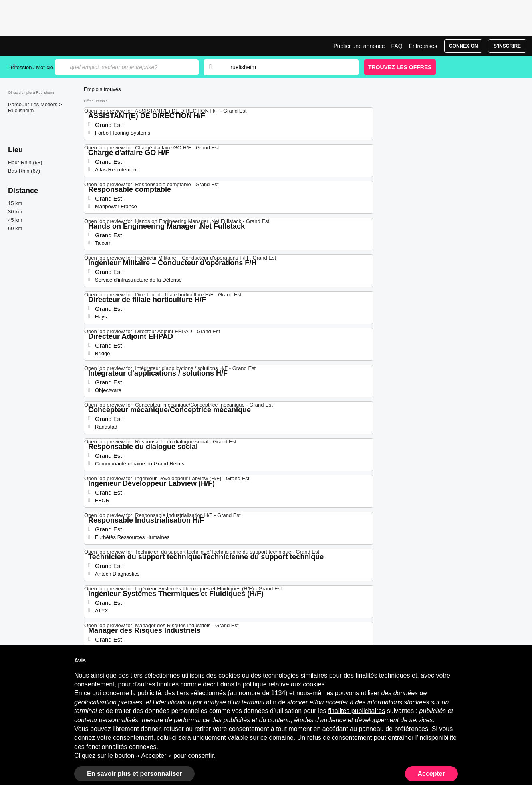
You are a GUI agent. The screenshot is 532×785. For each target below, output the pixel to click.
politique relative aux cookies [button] (284, 684)
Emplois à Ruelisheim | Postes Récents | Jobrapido (37, 46)
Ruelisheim (21, 110)
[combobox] (287, 67)
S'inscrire (507, 46)
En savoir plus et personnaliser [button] (134, 774)
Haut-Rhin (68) (25, 162)
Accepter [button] (431, 774)
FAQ (397, 46)
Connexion (464, 46)
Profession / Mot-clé (30, 67)
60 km (15, 228)
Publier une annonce (359, 46)
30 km (15, 212)
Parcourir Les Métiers (33, 104)
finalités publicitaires (356, 711)
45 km (15, 220)
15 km (15, 203)
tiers (183, 693)
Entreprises (423, 46)
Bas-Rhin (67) (24, 171)
